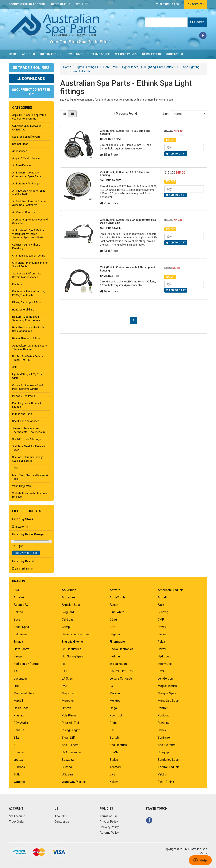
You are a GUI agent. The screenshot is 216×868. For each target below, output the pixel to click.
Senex (162, 730)
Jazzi (161, 671)
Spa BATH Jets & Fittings (26, 439)
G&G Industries (72, 649)
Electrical (18, 284)
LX (111, 686)
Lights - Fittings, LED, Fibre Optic (27, 376)
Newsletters (151, 54)
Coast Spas (21, 627)
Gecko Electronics (121, 649)
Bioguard (68, 612)
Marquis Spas (167, 693)
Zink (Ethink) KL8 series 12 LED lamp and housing (125, 132)
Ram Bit (19, 730)
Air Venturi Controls (24, 212)
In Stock (21, 527)
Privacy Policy (109, 822)
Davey (162, 627)
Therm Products (169, 767)
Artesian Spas (71, 605)
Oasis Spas (21, 708)
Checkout (196, 4)
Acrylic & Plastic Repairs (26, 158)
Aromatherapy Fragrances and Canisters (30, 221)
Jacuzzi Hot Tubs (121, 671)
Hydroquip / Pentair (27, 664)
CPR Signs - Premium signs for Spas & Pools (30, 265)
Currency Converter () (31, 92)
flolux (161, 642)
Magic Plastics (167, 686)
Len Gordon (165, 679)
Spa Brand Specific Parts (26, 137)
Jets (15, 367)
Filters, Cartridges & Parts (27, 302)
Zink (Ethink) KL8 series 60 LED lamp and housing (125, 174)
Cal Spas (68, 619)
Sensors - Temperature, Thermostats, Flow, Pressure (29, 430)
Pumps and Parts (22, 414)
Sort (165, 114)
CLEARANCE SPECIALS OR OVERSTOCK (27, 128)
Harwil (162, 649)
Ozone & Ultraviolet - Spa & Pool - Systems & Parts (28, 387)
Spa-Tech (20, 752)
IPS (16, 671)
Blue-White (117, 612)
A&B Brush (69, 590)
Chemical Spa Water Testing (29, 256)
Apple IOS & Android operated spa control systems (29, 117)
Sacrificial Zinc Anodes (26, 421)
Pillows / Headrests (24, 396)
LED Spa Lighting (188, 67)
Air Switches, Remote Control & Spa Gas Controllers (29, 203)
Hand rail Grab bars (23, 310)
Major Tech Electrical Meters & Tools (30, 477)
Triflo (17, 774)
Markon (115, 693)
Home (13, 54)
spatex (18, 760)
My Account (17, 816)
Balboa (18, 612)
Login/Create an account (27, 4)
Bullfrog (163, 612)
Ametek (19, 597)
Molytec (115, 701)
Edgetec (115, 634)
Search (197, 22)
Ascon (114, 605)
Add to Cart (176, 154)
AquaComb (117, 597)
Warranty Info (126, 54)
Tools (15, 468)
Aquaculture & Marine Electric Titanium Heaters (30, 347)
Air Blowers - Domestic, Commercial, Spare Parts (27, 174)
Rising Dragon (71, 730)
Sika (17, 738)
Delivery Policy (109, 827)
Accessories (20, 151)
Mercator (68, 701)
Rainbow (164, 723)
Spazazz (68, 760)
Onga (113, 708)
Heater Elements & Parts (26, 339)
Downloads (76, 54)
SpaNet (115, 752)
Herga (18, 656)
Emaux (18, 642)
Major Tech (69, 693)
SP (16, 745)
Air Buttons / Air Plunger (26, 184)
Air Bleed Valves (22, 165)
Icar (64, 664)
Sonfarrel (164, 738)
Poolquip (164, 715)
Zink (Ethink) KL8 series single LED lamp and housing (128, 269)
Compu (67, 627)
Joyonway (21, 679)
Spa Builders (70, 745)
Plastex (19, 715)
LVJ (64, 686)
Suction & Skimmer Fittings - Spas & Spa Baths (28, 459)
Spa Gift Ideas (20, 144)
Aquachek (69, 597)
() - (168, 4)
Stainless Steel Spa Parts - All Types (29, 448)
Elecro (162, 634)
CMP (161, 619)
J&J (64, 671)
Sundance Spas (168, 760)
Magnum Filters (24, 693)
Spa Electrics (118, 745)
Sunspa (67, 767)
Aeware (115, 590)
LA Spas (67, 679)
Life (16, 686)
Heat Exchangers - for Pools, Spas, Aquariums (29, 329)
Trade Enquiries (31, 68)
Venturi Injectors (22, 486)
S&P (113, 730)
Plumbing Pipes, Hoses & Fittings (27, 405)
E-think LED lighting (81, 71)
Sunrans (19, 767)
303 (16, 590)
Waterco (19, 782)
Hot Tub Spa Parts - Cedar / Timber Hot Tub (28, 358)
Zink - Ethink (24, 569)
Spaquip (163, 752)
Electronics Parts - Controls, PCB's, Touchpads (28, 293)
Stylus (114, 760)
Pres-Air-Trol (70, 723)
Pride (113, 723)
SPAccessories (72, 752)
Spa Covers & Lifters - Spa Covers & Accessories (27, 275)
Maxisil (18, 701)
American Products (171, 590)
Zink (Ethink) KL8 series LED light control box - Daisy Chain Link (129, 221)
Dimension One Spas (76, 634)
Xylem (114, 782)
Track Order (17, 822)
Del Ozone (21, 634)
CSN (113, 627)
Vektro (162, 774)
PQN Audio (21, 723)
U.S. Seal (68, 774)
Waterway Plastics (74, 782)
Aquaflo (163, 597)
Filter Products (27, 511)
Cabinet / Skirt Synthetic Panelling (26, 247)
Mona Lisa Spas (168, 701)
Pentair (163, 708)
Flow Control (22, 649)
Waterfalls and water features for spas (30, 495)
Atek (161, 605)
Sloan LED (68, 738)
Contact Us (175, 54)
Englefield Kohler (73, 642)
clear (35, 553)
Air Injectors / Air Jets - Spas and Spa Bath (29, 193)
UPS (113, 774)
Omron (66, 708)
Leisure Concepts (121, 679)
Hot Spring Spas (72, 656)
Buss (17, 619)
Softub (114, 738)
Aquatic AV (21, 605)
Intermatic (165, 664)
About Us (28, 54)
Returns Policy (109, 833)
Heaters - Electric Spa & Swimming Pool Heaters (26, 319)
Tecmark (116, 767)
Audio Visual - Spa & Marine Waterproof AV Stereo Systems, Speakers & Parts (28, 234)
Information (51, 54)
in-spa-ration (118, 664)
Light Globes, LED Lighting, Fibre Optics (147, 67)
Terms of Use (101, 54)
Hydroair (115, 656)
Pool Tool (116, 715)
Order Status (61, 4)
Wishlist (82, 4)
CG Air (114, 619)
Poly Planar (69, 715)
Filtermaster (118, 642)
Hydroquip (165, 656)
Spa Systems (167, 745)
